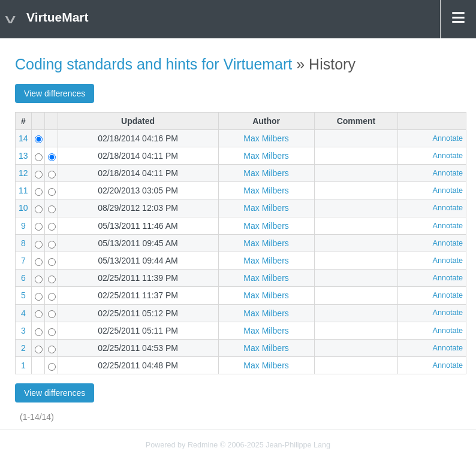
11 (23, 190)
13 (23, 156)
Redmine (203, 445)
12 (23, 173)
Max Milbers (266, 138)
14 (23, 138)
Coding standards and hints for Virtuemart (153, 64)
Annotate (448, 138)
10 (23, 208)
